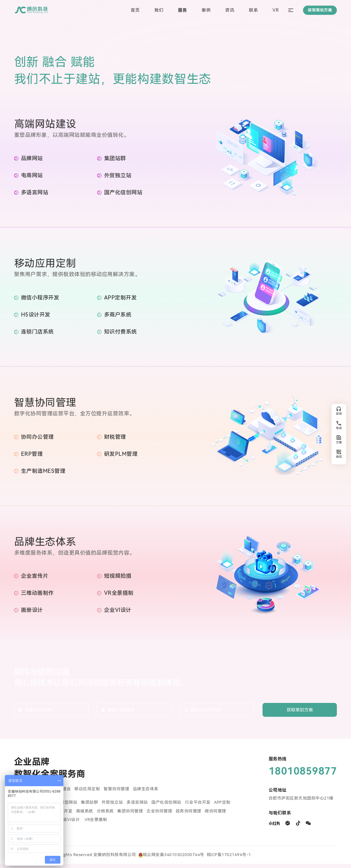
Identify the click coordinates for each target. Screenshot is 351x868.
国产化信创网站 (167, 806)
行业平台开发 (198, 806)
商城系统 (85, 815)
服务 (182, 10)
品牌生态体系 (146, 793)
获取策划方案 (300, 714)
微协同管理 (216, 815)
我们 (159, 10)
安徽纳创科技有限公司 (115, 859)
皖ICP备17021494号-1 (229, 859)
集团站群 (90, 806)
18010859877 (303, 775)
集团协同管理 (131, 815)
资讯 (230, 10)
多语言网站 (137, 806)
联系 (253, 10)
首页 (135, 10)
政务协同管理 (189, 815)
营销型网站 (67, 806)
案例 (206, 10)
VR (276, 10)
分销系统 (106, 815)
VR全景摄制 (96, 824)
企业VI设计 (70, 824)
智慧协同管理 (117, 793)
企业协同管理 (160, 815)
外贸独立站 (113, 806)
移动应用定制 (87, 793)
